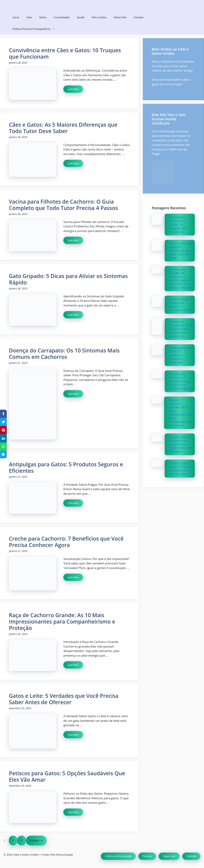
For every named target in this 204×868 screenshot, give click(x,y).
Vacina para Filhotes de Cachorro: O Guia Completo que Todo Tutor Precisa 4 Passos (63, 205)
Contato (139, 17)
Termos (147, 856)
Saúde (81, 17)
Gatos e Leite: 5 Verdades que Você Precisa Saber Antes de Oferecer (64, 699)
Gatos (43, 17)
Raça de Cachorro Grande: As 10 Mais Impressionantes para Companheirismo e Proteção (62, 622)
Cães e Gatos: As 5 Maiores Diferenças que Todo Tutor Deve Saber (63, 128)
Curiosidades (62, 17)
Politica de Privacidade (118, 856)
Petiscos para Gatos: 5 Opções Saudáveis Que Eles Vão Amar (67, 776)
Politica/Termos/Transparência (35, 29)
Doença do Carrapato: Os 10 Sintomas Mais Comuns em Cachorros (64, 354)
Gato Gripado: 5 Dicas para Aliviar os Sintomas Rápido (68, 279)
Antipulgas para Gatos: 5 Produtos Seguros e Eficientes (66, 467)
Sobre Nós (120, 17)
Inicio (16, 17)
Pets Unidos (99, 17)
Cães (29, 17)
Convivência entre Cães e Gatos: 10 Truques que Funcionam (65, 53)
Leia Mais (73, 89)
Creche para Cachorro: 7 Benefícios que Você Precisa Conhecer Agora (66, 542)
